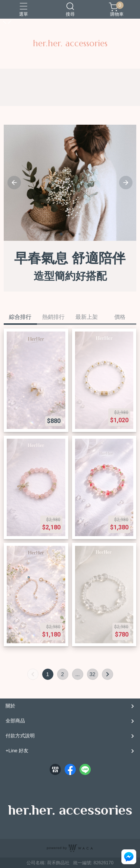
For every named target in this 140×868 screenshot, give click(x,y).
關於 (10, 706)
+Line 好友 (17, 751)
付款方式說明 (20, 736)
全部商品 (15, 721)
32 (93, 674)
